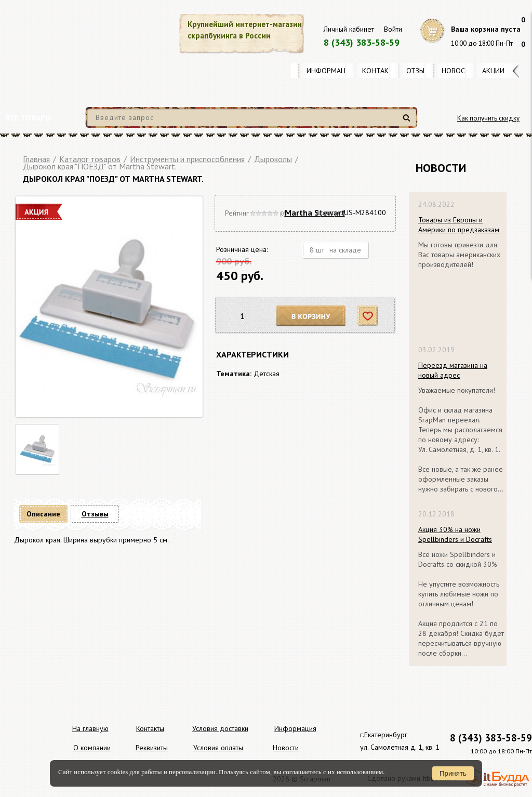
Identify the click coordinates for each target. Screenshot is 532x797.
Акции (493, 71)
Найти (408, 122)
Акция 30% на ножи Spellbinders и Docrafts (455, 534)
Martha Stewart (315, 212)
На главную (90, 728)
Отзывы (420, 71)
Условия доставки (220, 728)
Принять (453, 773)
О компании (92, 748)
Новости (458, 71)
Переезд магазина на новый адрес (453, 370)
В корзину (311, 316)
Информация (330, 71)
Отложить (368, 316)
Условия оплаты (218, 748)
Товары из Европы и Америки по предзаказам (459, 225)
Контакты (380, 71)
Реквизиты (152, 748)
